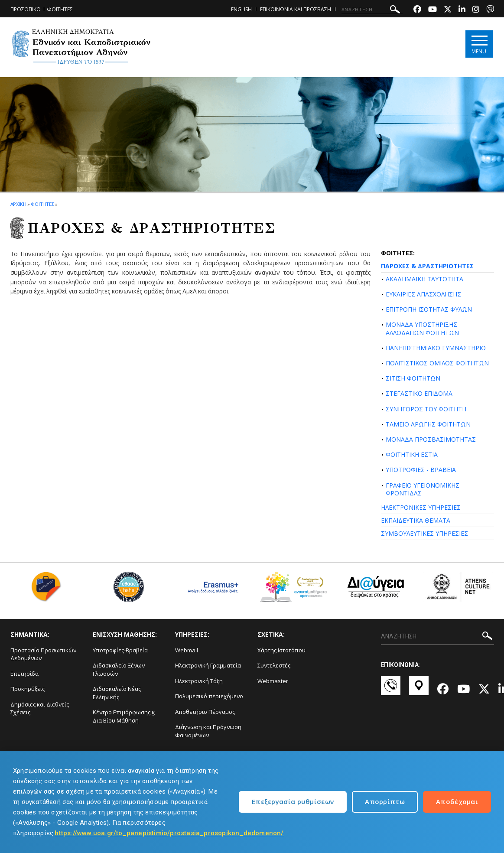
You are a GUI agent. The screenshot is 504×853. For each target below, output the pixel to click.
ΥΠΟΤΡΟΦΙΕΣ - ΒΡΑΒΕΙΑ (421, 470)
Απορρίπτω (385, 801)
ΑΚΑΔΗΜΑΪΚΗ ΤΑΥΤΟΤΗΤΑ (424, 279)
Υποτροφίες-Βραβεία (120, 650)
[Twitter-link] (448, 10)
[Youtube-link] (432, 10)
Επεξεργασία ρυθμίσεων (293, 801)
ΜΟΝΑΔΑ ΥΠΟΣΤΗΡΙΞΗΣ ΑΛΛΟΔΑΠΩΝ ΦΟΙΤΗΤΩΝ (422, 328)
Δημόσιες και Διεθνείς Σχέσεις (40, 708)
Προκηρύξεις (28, 689)
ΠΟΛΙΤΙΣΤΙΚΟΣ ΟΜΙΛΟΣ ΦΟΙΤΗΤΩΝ (437, 363)
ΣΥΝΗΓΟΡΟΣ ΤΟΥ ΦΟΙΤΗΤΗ (426, 409)
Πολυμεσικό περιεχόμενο (209, 696)
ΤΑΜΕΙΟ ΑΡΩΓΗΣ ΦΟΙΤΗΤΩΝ (428, 424)
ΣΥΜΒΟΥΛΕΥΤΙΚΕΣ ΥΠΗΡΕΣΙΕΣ (424, 533)
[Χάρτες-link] (419, 690)
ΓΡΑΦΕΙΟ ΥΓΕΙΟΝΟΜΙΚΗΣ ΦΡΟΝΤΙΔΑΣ (423, 489)
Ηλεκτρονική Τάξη (199, 681)
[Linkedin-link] (462, 10)
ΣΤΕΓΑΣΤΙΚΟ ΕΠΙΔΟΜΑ (419, 393)
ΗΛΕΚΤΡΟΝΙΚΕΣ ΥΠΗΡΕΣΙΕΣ (421, 507)
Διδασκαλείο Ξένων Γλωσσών (119, 669)
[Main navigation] (479, 44)
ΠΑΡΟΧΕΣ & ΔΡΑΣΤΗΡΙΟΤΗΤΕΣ (427, 266)
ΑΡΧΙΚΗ (18, 204)
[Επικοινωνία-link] (391, 690)
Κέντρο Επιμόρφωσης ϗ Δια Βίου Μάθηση (124, 716)
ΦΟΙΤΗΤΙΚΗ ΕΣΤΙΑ (412, 454)
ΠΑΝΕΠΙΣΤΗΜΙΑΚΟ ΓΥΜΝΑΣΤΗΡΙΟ (436, 348)
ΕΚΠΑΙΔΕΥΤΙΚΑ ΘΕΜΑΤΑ (416, 520)
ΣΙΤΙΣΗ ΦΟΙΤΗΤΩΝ (413, 378)
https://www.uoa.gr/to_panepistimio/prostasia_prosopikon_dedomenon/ (169, 833)
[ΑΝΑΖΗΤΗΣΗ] (372, 10)
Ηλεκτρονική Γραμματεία (208, 665)
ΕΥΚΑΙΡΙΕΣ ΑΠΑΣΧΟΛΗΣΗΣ (423, 294)
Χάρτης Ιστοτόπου (281, 650)
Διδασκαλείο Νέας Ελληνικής (117, 693)
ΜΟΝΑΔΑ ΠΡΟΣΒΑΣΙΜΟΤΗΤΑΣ (431, 439)
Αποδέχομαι (457, 801)
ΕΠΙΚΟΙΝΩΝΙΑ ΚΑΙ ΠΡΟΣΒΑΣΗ (296, 9)
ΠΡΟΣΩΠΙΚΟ (26, 9)
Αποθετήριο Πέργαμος (205, 712)
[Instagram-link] (476, 10)
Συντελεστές (274, 665)
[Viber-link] (490, 10)
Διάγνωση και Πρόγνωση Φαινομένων (208, 731)
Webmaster (273, 681)
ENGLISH (241, 9)
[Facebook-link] (417, 10)
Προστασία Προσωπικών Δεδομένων (43, 654)
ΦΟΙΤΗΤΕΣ (60, 9)
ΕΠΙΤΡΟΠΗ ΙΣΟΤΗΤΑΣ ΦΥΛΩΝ (429, 309)
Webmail (187, 650)
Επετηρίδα (24, 674)
